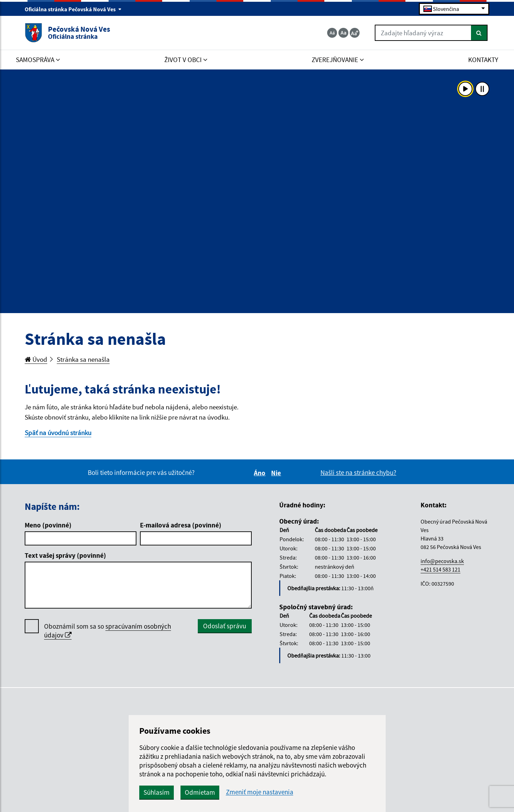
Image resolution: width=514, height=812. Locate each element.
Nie (277, 473)
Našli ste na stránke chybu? (358, 472)
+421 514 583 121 (440, 569)
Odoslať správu (225, 626)
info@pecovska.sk (442, 561)
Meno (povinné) (48, 525)
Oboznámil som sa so (108, 631)
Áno (261, 473)
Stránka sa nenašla (83, 359)
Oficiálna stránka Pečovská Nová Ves (73, 9)
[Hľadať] (479, 33)
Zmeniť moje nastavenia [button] (260, 792)
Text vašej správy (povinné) (65, 555)
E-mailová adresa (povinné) (181, 525)
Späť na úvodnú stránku (58, 433)
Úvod (36, 359)
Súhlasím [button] (157, 792)
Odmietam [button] (200, 792)
